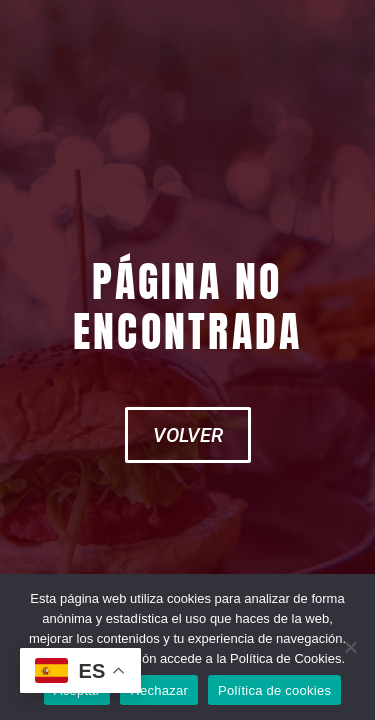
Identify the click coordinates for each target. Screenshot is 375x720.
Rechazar (159, 690)
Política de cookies (274, 690)
